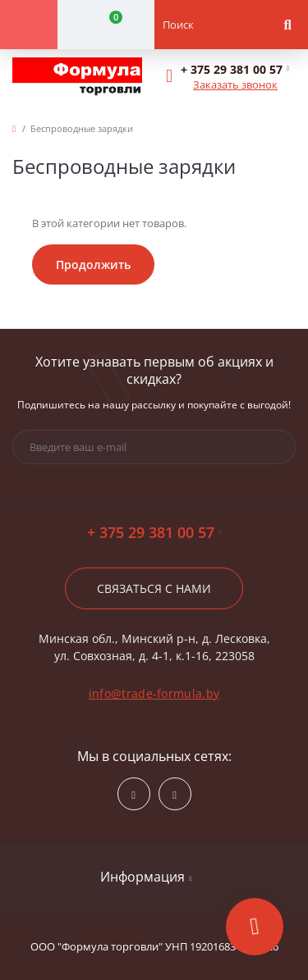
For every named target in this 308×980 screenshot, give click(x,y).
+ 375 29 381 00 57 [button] (154, 533)
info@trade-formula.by (154, 693)
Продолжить (93, 264)
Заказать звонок (235, 84)
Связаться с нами (154, 588)
